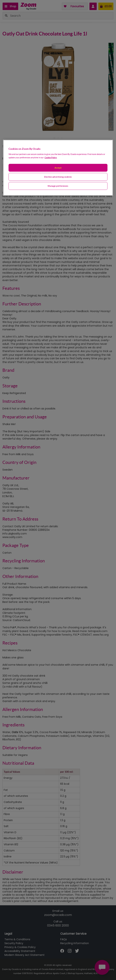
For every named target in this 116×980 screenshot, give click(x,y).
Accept (58, 168)
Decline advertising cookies (58, 177)
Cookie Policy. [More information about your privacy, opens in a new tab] (51, 157)
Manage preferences (58, 186)
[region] (58, 168)
